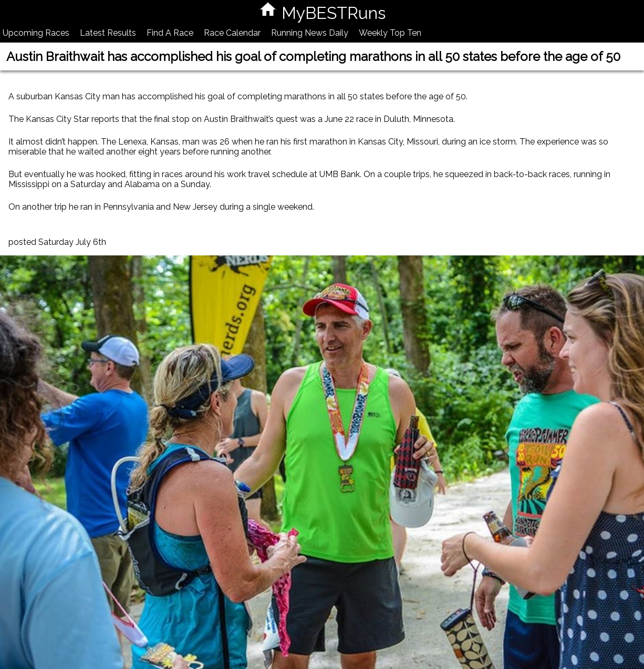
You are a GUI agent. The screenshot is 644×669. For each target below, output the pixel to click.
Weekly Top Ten (390, 33)
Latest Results (108, 33)
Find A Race (170, 33)
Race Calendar (232, 33)
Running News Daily (310, 33)
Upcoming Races (36, 33)
